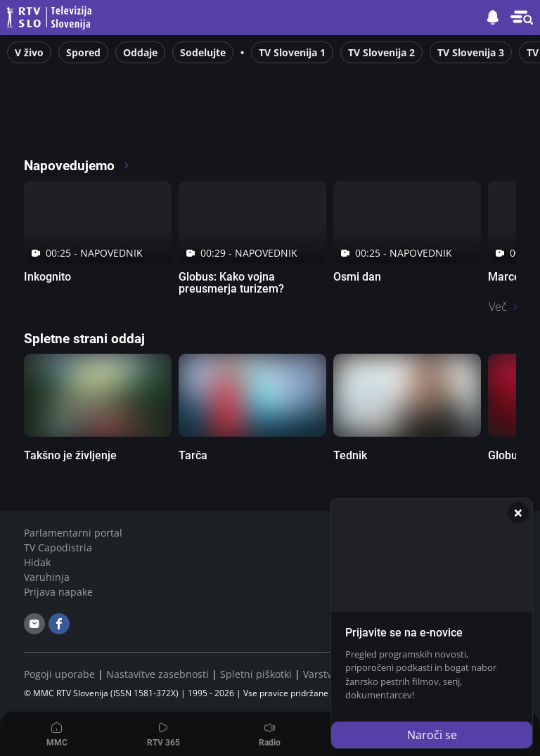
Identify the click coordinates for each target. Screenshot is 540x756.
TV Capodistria (58, 547)
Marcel (506, 277)
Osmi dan (357, 277)
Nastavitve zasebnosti (157, 674)
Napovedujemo (77, 166)
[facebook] (59, 624)
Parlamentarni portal (73, 533)
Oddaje (140, 52)
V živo (29, 52)
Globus (506, 455)
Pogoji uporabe (59, 674)
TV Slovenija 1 (292, 52)
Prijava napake (58, 592)
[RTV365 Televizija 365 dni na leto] (115, 127)
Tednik (350, 455)
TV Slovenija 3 (471, 52)
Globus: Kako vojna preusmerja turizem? (231, 283)
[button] (522, 18)
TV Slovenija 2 (381, 52)
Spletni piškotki (256, 674)
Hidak (37, 562)
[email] (34, 624)
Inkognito (47, 277)
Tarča (193, 455)
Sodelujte (203, 52)
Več (498, 307)
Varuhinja (47, 577)
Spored (83, 52)
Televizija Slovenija (51, 18)
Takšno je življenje (70, 455)
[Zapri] (518, 513)
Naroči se (432, 735)
